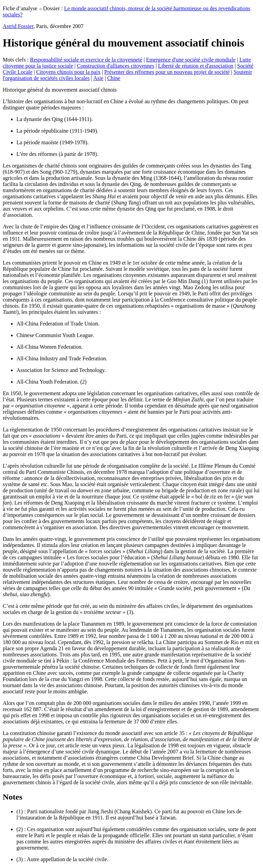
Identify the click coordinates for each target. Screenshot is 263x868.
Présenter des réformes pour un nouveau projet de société (167, 72)
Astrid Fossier (18, 26)
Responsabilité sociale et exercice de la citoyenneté (86, 60)
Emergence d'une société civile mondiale (191, 60)
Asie (98, 78)
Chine (114, 78)
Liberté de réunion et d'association (196, 66)
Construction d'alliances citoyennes (115, 66)
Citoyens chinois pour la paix (68, 72)
